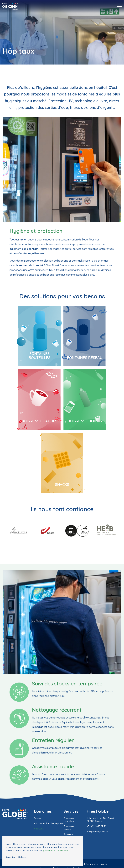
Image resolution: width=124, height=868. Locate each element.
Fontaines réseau (85, 358)
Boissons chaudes (39, 421)
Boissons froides (85, 421)
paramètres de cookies (56, 851)
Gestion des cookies (96, 864)
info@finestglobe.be (98, 832)
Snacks (62, 485)
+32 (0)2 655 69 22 (97, 826)
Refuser (23, 857)
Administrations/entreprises (49, 823)
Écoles (37, 818)
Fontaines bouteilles (39, 356)
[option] (18, 531)
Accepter (10, 857)
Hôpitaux (39, 829)
